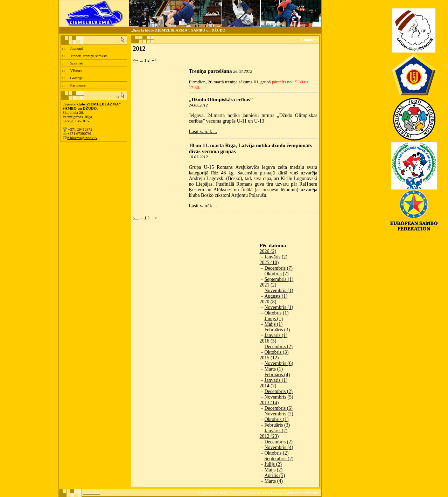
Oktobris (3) (277, 352)
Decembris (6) (279, 408)
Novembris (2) (279, 414)
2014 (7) (268, 386)
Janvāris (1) (276, 335)
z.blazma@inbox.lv (82, 138)
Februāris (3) (277, 330)
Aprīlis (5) (275, 475)
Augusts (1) (276, 296)
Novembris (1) (279, 291)
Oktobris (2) (277, 274)
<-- (136, 60)
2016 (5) (268, 341)
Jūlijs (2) (273, 464)
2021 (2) (268, 285)
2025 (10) (269, 263)
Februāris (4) (277, 375)
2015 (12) (269, 358)
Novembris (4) (279, 447)
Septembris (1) (279, 279)
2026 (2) (268, 251)
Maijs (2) (274, 470)
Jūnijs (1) (274, 319)
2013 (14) (269, 403)
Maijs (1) (274, 324)
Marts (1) (274, 369)
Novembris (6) (279, 363)
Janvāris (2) (276, 257)
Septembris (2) (279, 459)
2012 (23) (269, 436)
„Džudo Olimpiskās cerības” (221, 99)
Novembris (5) (279, 397)
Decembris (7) (279, 268)
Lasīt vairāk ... (203, 132)
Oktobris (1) (277, 313)
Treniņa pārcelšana (211, 71)
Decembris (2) (279, 347)
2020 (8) (268, 302)
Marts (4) (274, 481)
